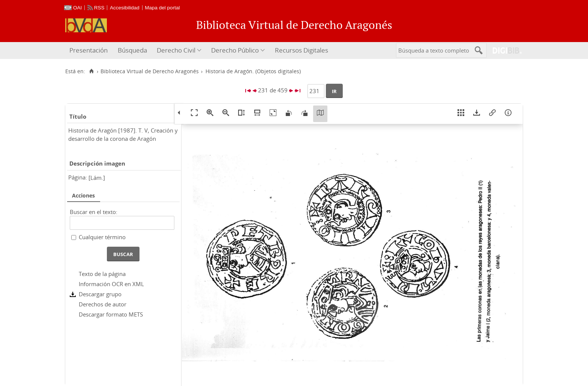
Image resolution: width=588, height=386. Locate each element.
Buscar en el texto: (94, 212)
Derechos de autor (103, 304)
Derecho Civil (176, 50)
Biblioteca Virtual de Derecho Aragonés (150, 71)
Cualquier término (102, 237)
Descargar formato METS (111, 314)
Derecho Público (235, 50)
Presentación (88, 50)
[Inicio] (91, 71)
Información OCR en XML (111, 284)
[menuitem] (89, 51)
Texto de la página (102, 274)
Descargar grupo (100, 294)
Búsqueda (132, 50)
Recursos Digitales (301, 50)
